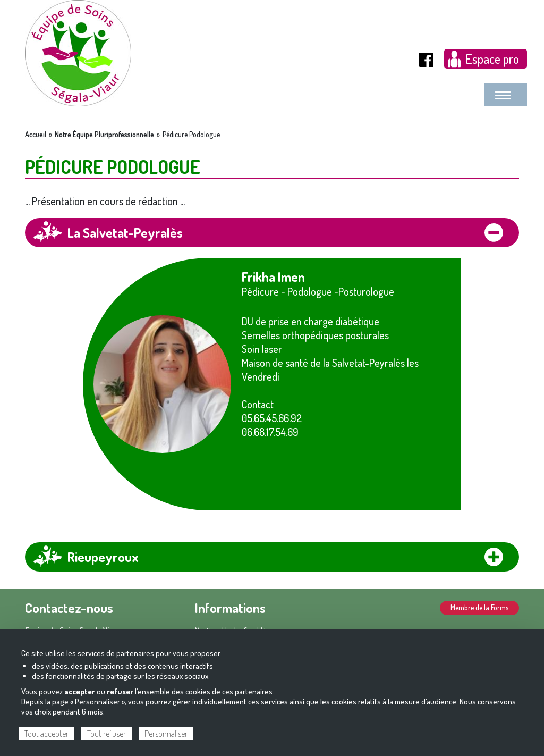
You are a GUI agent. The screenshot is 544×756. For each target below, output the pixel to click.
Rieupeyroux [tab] (103, 557)
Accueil (36, 135)
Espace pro (492, 59)
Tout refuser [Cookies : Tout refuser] (107, 734)
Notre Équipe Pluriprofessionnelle (104, 135)
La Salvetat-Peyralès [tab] (125, 232)
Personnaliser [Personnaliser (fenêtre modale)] (166, 734)
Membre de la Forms (479, 607)
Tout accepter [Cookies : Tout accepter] (46, 734)
